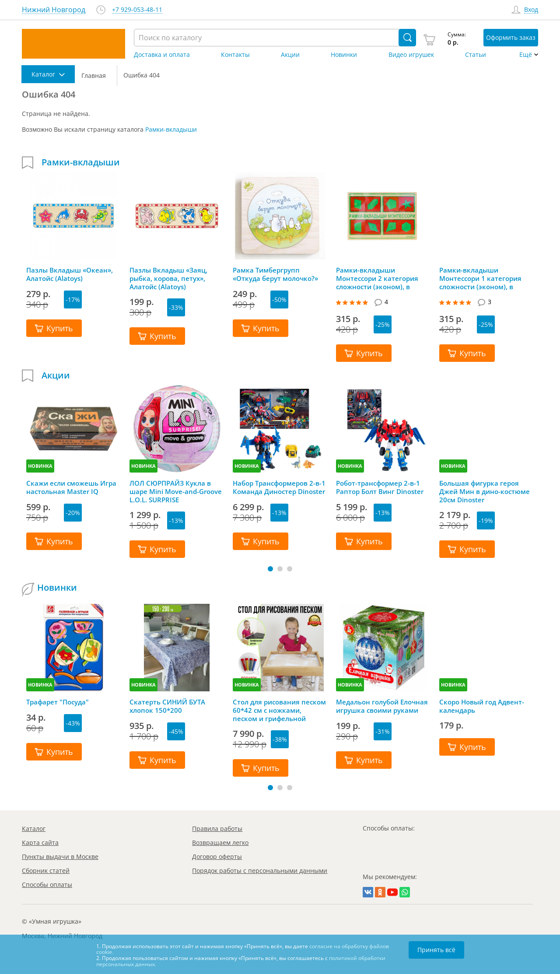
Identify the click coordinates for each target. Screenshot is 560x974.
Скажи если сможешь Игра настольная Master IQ (71, 487)
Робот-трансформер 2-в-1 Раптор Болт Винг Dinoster (380, 487)
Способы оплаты (47, 885)
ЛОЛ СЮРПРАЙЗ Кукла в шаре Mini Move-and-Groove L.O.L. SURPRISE (176, 491)
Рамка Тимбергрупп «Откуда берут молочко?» (275, 274)
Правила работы (217, 829)
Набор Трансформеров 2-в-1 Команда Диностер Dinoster (279, 487)
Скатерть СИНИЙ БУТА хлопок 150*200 (167, 706)
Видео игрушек (411, 55)
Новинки (344, 55)
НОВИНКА (40, 466)
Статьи (476, 55)
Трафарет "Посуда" (58, 702)
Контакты (235, 55)
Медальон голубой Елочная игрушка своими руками (382, 706)
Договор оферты (217, 857)
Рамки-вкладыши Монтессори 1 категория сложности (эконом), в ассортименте (480, 278)
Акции (290, 55)
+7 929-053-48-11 (137, 10)
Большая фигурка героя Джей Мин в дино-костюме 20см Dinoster (485, 491)
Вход (531, 10)
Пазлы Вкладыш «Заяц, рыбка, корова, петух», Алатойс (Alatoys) (168, 278)
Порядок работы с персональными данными (260, 871)
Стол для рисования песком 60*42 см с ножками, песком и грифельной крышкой (279, 710)
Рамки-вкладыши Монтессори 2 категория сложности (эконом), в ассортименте (377, 278)
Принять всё (436, 950)
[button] (270, 569)
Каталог (34, 829)
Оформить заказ (511, 37)
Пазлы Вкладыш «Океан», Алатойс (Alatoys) (70, 274)
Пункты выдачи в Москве (60, 857)
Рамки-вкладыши (171, 129)
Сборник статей (46, 871)
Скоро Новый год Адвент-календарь (482, 706)
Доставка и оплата (162, 55)
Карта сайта (40, 843)
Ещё (526, 55)
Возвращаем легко (220, 843)
